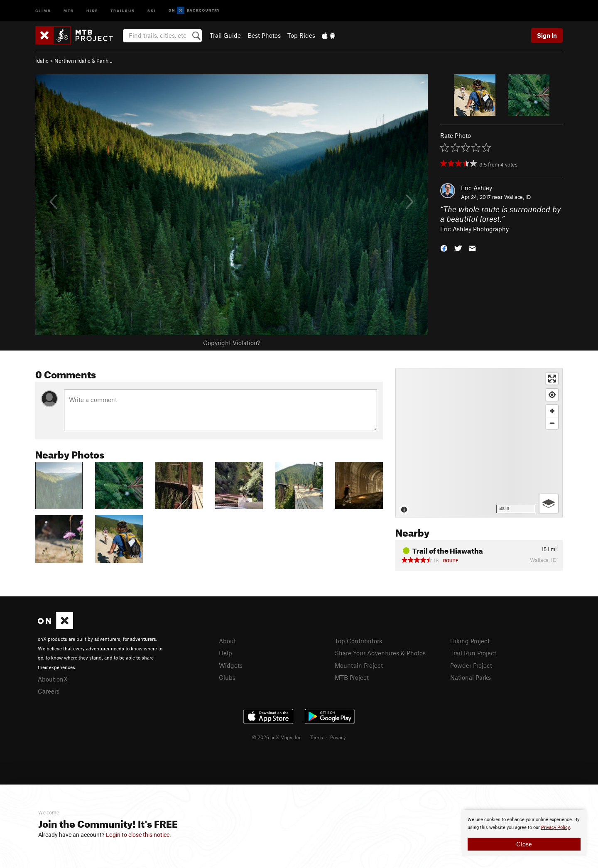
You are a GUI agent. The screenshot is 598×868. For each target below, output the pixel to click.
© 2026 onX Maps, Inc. (277, 737)
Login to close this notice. (138, 835)
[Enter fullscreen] (552, 379)
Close (524, 844)
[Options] (549, 504)
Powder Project (471, 665)
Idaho (42, 61)
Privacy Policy (555, 828)
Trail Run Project (473, 653)
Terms (316, 737)
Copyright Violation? (232, 343)
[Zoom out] (552, 423)
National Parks (471, 677)
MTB (69, 10)
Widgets (231, 665)
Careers (49, 691)
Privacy (338, 737)
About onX (53, 679)
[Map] (479, 443)
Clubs (227, 677)
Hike (92, 10)
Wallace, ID (517, 197)
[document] (524, 833)
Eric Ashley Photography (474, 229)
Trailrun (123, 10)
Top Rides (301, 35)
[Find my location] (552, 395)
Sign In (547, 35)
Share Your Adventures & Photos (380, 653)
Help (225, 653)
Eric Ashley (477, 188)
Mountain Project (359, 665)
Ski (152, 10)
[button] (444, 248)
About (227, 641)
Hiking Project (470, 641)
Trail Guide (225, 35)
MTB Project (352, 677)
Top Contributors (358, 641)
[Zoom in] (552, 411)
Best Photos (264, 35)
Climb (43, 10)
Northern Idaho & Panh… (83, 61)
